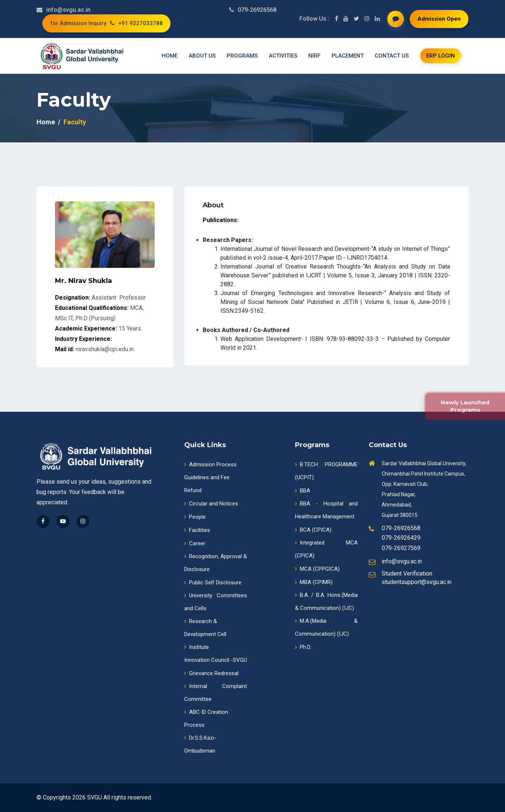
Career (195, 543)
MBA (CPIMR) (314, 582)
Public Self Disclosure (213, 583)
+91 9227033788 (136, 23)
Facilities (197, 530)
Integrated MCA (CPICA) (326, 549)
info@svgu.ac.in (68, 10)
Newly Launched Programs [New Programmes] (465, 406)
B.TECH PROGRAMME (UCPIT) (326, 471)
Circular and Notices (211, 504)
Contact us (392, 56)
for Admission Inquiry (78, 23)
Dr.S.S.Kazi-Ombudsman (200, 744)
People (195, 517)
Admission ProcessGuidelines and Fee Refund (210, 477)
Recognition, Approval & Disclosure (216, 563)
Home (170, 56)
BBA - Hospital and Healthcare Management (326, 510)
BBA (303, 491)
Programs (242, 56)
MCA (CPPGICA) (317, 569)
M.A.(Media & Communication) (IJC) (326, 627)
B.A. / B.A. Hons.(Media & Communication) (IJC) (326, 602)
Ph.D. (303, 647)
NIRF (314, 56)
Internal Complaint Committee (216, 693)
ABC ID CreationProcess (206, 718)
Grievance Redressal (211, 673)
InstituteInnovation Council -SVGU (216, 654)
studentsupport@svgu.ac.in (417, 582)
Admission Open (439, 19)
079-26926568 (257, 10)
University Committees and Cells (216, 602)
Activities (283, 56)
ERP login (441, 56)
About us (202, 56)
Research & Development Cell (205, 628)
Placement (348, 56)
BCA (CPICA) (313, 530)
